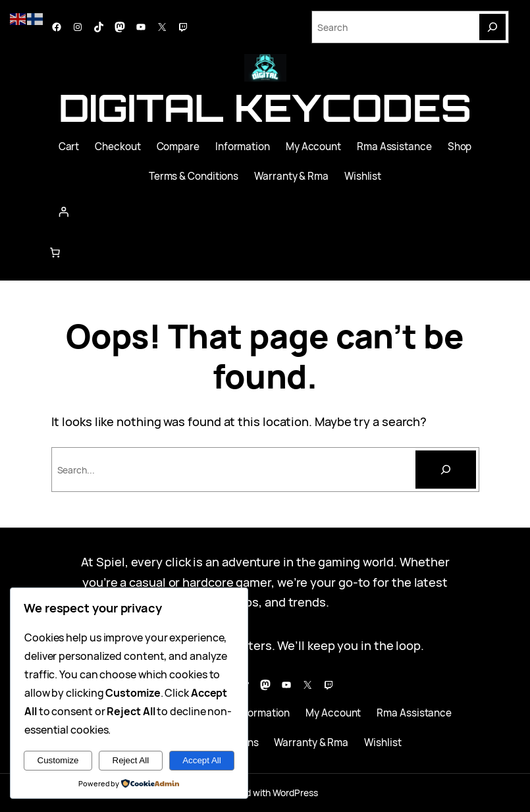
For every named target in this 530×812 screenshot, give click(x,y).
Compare (178, 147)
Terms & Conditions (194, 176)
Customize (58, 760)
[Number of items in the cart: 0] (55, 252)
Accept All (202, 760)
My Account (313, 147)
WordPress (295, 793)
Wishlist (363, 176)
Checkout (118, 147)
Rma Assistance (394, 147)
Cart (69, 147)
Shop (460, 147)
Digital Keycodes (265, 108)
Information (243, 147)
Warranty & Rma (291, 176)
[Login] (265, 211)
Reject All (131, 760)
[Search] (492, 27)
